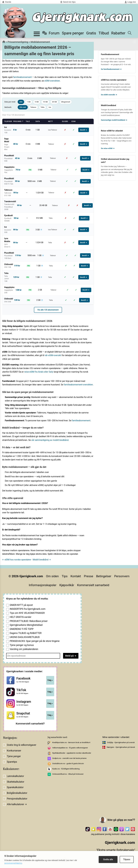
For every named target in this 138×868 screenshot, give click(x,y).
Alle (21, 102)
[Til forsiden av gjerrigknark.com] (15, 22)
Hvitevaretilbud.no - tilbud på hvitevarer (68, 774)
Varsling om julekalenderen (24, 649)
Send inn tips (68, 2)
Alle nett (23, 107)
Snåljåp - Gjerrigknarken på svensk (121, 742)
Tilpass (127, 859)
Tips (65, 576)
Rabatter (118, 33)
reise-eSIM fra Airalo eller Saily (39, 372)
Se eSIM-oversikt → (109, 95)
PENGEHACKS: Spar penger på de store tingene (35, 641)
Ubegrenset (66, 102)
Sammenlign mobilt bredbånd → (114, 120)
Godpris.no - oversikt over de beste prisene (69, 758)
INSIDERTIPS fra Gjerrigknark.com (28, 609)
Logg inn (130, 2)
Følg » (50, 680)
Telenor (33, 107)
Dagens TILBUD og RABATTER (26, 633)
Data (38, 121)
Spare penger (73, 33)
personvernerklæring (13, 863)
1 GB (29, 102)
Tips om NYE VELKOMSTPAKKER (27, 613)
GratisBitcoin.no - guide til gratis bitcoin (68, 763)
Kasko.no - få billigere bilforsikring (66, 769)
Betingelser (104, 576)
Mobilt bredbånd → (42, 560)
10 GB (45, 102)
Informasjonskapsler (43, 585)
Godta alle (108, 859)
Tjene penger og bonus (22, 645)
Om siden (52, 576)
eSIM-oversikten (52, 81)
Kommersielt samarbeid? (30, 724)
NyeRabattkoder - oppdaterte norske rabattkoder (72, 753)
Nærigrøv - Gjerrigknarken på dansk (121, 747)
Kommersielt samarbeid (93, 585)
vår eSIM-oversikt (53, 355)
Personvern (122, 576)
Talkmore (121, 166)
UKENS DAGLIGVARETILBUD (25, 637)
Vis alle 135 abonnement (48, 310)
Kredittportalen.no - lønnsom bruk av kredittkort (71, 742)
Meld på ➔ (71, 656)
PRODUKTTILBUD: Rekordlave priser (29, 621)
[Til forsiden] (82, 18)
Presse (89, 576)
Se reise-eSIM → (108, 148)
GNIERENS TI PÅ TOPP (22, 629)
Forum (51, 33)
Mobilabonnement (40, 42)
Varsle (7, 2)
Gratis (91, 33)
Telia (42, 107)
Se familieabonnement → (111, 69)
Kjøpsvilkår (67, 585)
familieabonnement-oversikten (78, 385)
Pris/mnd (18, 121)
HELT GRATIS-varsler (21, 617)
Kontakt (76, 576)
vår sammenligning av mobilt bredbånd (50, 440)
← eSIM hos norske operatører (17, 560)
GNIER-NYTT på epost (21, 605)
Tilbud (104, 33)
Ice (50, 107)
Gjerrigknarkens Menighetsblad (26, 625)
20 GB (54, 102)
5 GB (37, 102)
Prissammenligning (18, 42)
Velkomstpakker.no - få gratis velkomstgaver (70, 748)
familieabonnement (22, 77)
